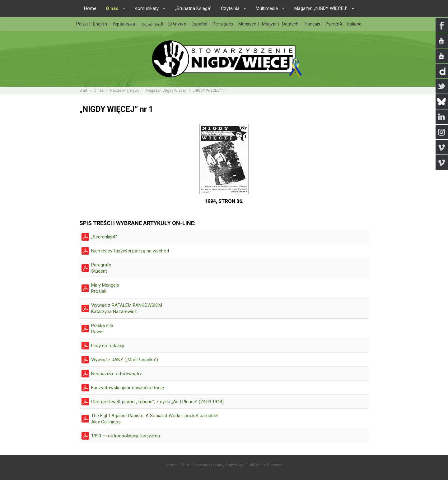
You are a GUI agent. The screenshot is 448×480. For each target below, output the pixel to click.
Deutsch (291, 24)
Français (312, 24)
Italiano (354, 24)
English (100, 24)
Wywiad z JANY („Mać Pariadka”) (125, 360)
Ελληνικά (177, 24)
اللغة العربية (152, 24)
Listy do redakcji (108, 346)
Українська (124, 24)
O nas (99, 90)
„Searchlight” (104, 237)
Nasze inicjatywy (125, 90)
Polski (82, 24)
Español (200, 24)
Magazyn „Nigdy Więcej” (166, 90)
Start (83, 90)
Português (223, 24)
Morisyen (248, 24)
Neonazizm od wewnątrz (117, 374)
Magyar (270, 24)
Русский (334, 24)
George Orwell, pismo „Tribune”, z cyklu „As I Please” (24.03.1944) (157, 402)
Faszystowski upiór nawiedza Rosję (128, 388)
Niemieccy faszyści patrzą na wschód (130, 251)
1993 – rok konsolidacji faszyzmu (126, 436)
